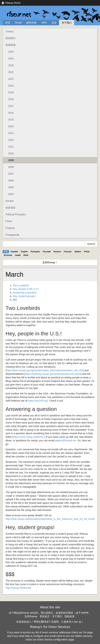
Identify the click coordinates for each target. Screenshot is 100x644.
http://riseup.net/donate (18, 588)
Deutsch (57, 252)
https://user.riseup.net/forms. (29, 437)
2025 (11, 52)
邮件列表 (31, 23)
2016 (11, 113)
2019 (11, 92)
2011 (11, 147)
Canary (10, 31)
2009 (11, 160)
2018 (11, 99)
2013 (11, 133)
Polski (87, 252)
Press (9, 221)
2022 (11, 72)
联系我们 (11, 38)
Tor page (88, 632)
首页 (8, 23)
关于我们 (67, 23)
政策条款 (11, 208)
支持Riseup (31, 616)
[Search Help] (44, 244)
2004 (11, 194)
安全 (54, 23)
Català (18, 255)
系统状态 (45, 616)
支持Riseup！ (50, 262)
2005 (11, 187)
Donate (10, 201)
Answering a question (25, 293)
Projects (10, 228)
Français (68, 252)
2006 (11, 181)
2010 (11, 153)
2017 (11, 106)
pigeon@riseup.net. (66, 440)
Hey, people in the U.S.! (26, 289)
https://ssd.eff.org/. (38, 401)
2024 (11, 59)
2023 (11, 65)
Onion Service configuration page (55, 640)
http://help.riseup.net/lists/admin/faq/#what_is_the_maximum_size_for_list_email (50, 519)
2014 (11, 126)
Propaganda (12, 235)
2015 (11, 120)
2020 (11, 86)
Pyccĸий (47, 252)
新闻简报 (11, 45)
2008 (11, 167)
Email (18, 23)
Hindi (26, 255)
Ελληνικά (8, 255)
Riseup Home (13, 3)
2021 (11, 79)
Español (14, 252)
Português (35, 252)
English (24, 252)
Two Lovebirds (21, 285)
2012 (11, 140)
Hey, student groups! (24, 296)
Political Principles (16, 214)
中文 (6, 252)
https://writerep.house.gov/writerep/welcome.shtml (53, 374)
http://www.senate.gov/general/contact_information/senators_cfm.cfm (45, 370)
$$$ (15, 300)
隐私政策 (70, 616)
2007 (11, 174)
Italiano (78, 252)
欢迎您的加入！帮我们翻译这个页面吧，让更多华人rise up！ (50, 622)
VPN (44, 23)
